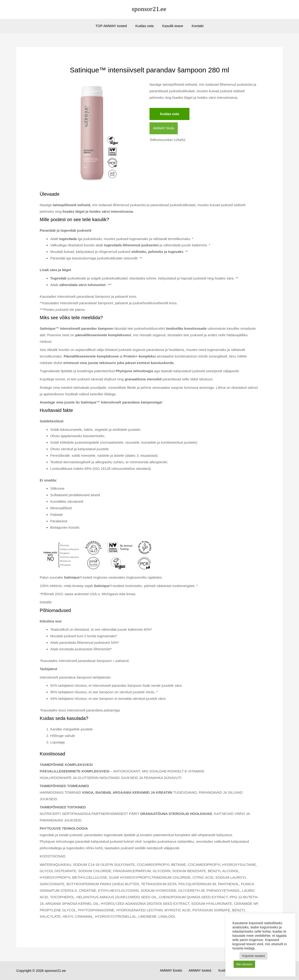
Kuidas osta (145, 26)
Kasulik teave (172, 26)
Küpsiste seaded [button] (253, 956)
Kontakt (195, 26)
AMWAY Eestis (181, 971)
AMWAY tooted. (208, 971)
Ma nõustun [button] (244, 964)
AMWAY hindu (164, 129)
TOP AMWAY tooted (114, 26)
